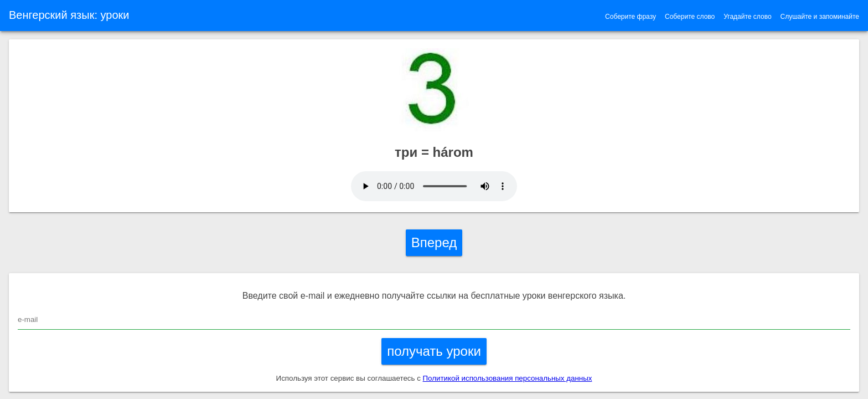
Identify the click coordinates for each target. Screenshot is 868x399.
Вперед (434, 242)
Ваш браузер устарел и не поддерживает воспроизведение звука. (434, 186)
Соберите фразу (631, 17)
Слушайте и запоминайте (820, 17)
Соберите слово (690, 17)
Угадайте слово (747, 17)
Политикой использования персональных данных (508, 378)
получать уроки (434, 351)
